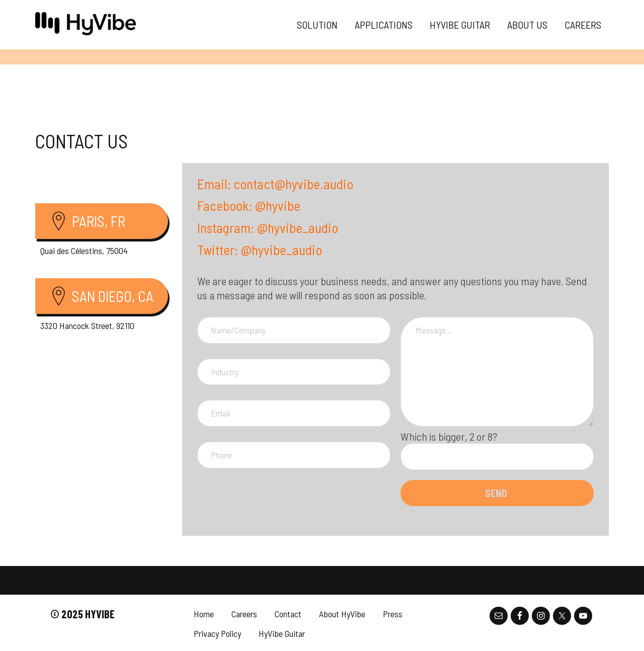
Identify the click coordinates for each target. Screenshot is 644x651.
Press (393, 614)
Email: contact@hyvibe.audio (275, 184)
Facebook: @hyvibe (249, 205)
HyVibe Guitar (282, 633)
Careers (244, 614)
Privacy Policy (217, 633)
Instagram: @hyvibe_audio (268, 227)
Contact (288, 614)
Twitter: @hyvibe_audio (260, 250)
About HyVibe (342, 614)
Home (204, 614)
